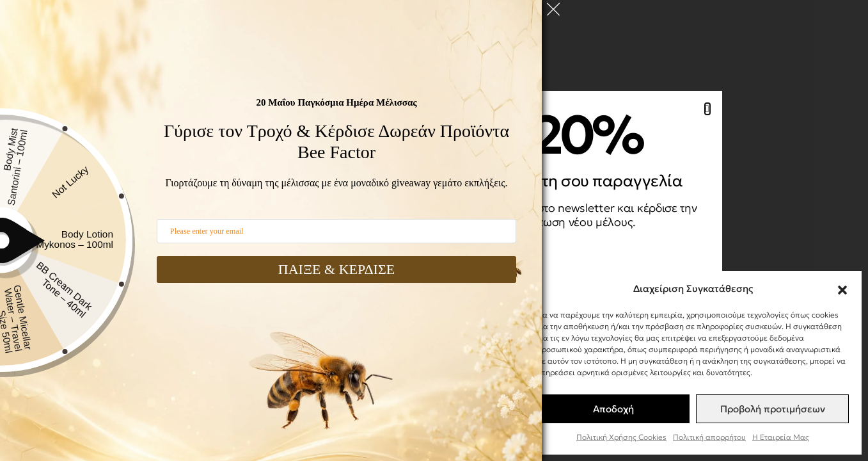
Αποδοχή (613, 409)
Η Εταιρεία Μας (781, 437)
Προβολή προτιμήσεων (773, 409)
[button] (842, 288)
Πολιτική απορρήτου (709, 437)
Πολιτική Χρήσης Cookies (621, 437)
